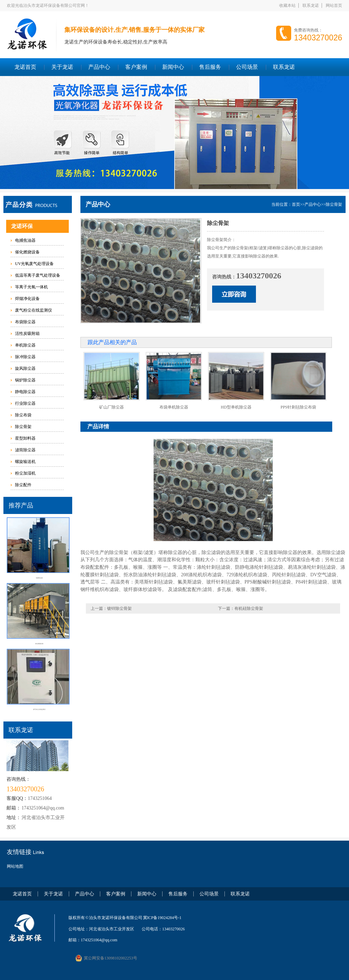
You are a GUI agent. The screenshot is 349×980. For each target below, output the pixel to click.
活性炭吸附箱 (27, 334)
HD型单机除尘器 (236, 407)
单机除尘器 (25, 345)
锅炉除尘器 (25, 380)
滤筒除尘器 (25, 450)
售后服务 (210, 67)
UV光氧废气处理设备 (34, 264)
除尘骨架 (23, 427)
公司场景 (247, 67)
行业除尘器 (25, 403)
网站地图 (15, 866)
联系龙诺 (311, 5)
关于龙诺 (62, 67)
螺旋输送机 (25, 462)
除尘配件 (23, 485)
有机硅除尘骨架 (249, 608)
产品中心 (99, 67)
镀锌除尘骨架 (119, 608)
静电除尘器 (25, 392)
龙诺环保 (22, 226)
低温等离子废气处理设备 (38, 275)
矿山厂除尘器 (112, 407)
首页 (296, 204)
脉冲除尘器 (25, 357)
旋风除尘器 (25, 368)
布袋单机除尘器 (174, 407)
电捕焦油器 (25, 240)
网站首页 (334, 5)
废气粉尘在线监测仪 (34, 310)
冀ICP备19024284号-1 (162, 918)
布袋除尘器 (25, 322)
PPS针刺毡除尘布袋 (298, 407)
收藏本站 (287, 5)
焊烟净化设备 (27, 299)
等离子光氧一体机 (31, 287)
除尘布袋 (23, 415)
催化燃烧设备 (27, 252)
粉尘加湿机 (25, 473)
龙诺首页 (25, 67)
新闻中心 (173, 67)
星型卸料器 (25, 438)
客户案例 (136, 67)
